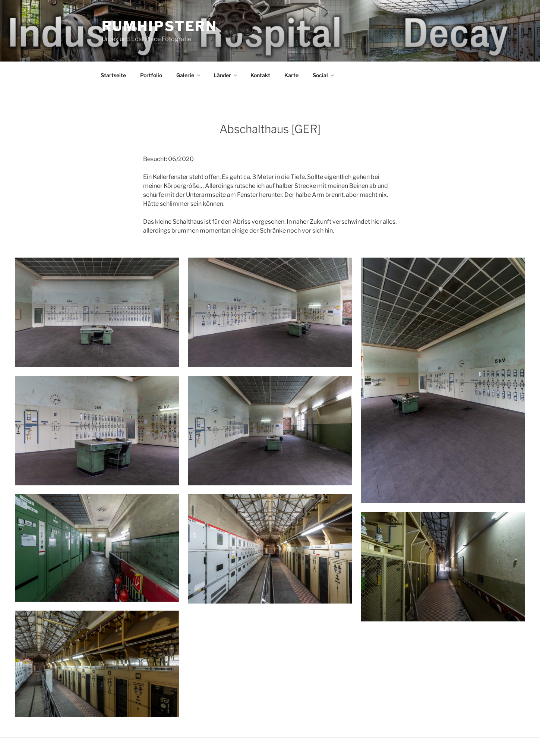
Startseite (113, 75)
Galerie (189, 75)
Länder (226, 75)
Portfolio (151, 75)
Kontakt (260, 75)
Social (324, 75)
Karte (291, 75)
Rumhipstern (160, 26)
